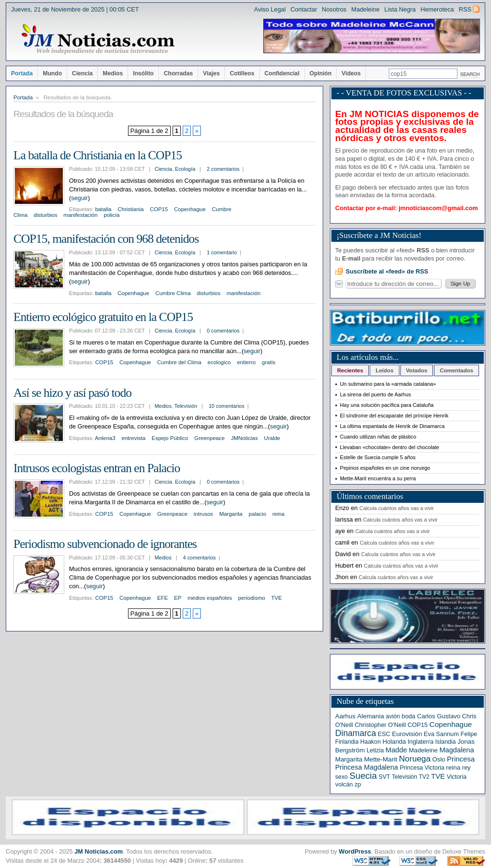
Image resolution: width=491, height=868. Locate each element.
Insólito (143, 73)
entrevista (134, 438)
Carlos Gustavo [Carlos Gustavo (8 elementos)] (439, 716)
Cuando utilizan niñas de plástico (378, 437)
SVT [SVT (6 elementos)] (384, 777)
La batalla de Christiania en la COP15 (98, 155)
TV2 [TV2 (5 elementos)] (424, 777)
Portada (22, 73)
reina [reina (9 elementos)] (453, 767)
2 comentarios (223, 169)
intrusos (203, 514)
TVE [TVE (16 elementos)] (438, 776)
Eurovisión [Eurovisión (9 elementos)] (407, 734)
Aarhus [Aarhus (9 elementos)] (345, 716)
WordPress (355, 851)
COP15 (159, 209)
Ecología (185, 169)
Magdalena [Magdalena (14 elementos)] (456, 750)
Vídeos (351, 73)
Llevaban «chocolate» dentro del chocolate (390, 447)
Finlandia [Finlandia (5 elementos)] (347, 742)
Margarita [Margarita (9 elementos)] (349, 759)
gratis (269, 362)
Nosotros (334, 9)
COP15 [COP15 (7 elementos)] (418, 725)
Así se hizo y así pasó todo (72, 393)
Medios (113, 73)
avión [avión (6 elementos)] (393, 716)
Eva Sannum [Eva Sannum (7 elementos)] (441, 734)
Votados (417, 370)
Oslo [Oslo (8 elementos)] (439, 759)
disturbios (45, 215)
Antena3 (105, 438)
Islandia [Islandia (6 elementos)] (446, 742)
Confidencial (282, 73)
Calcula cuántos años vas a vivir (397, 508)
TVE (277, 598)
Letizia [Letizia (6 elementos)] (375, 750)
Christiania (130, 209)
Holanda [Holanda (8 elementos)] (394, 742)
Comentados (456, 370)
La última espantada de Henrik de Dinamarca (392, 426)
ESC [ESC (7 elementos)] (384, 734)
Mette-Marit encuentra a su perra (378, 478)
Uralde (272, 438)
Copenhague (190, 209)
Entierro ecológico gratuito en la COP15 (103, 317)
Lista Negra (400, 9)
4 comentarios (199, 558)
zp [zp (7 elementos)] (357, 784)
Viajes (211, 73)
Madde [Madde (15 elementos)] (396, 750)
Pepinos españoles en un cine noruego (385, 468)
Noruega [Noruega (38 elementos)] (415, 759)
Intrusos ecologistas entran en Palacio (97, 468)
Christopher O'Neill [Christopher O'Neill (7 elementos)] (380, 725)
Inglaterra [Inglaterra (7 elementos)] (421, 742)
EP (178, 598)
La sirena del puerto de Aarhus (375, 394)
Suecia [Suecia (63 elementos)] (363, 776)
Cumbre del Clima (179, 362)
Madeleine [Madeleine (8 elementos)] (423, 750)
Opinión (321, 73)
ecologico (219, 362)
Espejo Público (170, 438)
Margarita (231, 514)
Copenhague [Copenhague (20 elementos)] (451, 724)
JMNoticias (244, 438)
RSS (465, 9)
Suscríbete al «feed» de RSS (387, 271)
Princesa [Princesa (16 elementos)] (461, 759)
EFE (163, 598)
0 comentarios (223, 331)
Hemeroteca (437, 9)
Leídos (384, 370)
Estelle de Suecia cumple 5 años (378, 457)
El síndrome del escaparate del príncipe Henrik (394, 416)
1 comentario (222, 252)
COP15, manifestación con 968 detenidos (106, 239)
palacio (258, 514)
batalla (103, 209)
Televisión (186, 406)
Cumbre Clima (173, 293)
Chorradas (178, 73)
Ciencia (82, 73)
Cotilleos (242, 73)
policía (111, 215)
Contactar (304, 9)
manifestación (80, 215)
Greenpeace (209, 438)
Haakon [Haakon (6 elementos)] (370, 742)
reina (279, 514)
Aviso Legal (270, 9)
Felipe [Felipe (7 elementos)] (469, 734)
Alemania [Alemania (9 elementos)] (371, 716)
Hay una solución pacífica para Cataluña (387, 405)
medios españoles (210, 598)
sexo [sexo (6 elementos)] (341, 777)
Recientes (350, 370)
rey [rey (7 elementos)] (467, 767)
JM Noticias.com (99, 851)
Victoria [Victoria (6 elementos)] (457, 777)
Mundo (52, 73)
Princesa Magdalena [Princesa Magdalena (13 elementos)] (367, 767)
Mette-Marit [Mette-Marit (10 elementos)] (380, 759)
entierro (246, 362)
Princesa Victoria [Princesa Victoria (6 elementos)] (422, 768)
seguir (79, 198)
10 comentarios (226, 406)
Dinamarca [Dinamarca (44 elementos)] (356, 733)
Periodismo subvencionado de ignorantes (105, 544)
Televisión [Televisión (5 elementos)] (404, 777)
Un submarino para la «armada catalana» (388, 384)
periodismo (252, 598)
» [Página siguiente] (197, 131)
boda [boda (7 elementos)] (409, 716)
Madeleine (365, 9)
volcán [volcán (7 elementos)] (344, 784)
